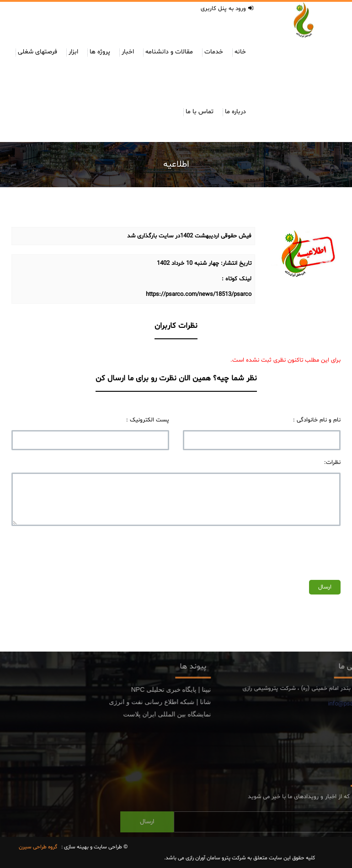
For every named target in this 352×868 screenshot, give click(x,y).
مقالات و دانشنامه (169, 52)
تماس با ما (200, 112)
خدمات (214, 52)
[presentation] (271, 551)
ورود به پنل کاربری (227, 9)
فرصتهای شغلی (37, 52)
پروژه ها (100, 52)
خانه (240, 52)
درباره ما (235, 112)
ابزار (73, 52)
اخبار (128, 52)
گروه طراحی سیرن (38, 847)
